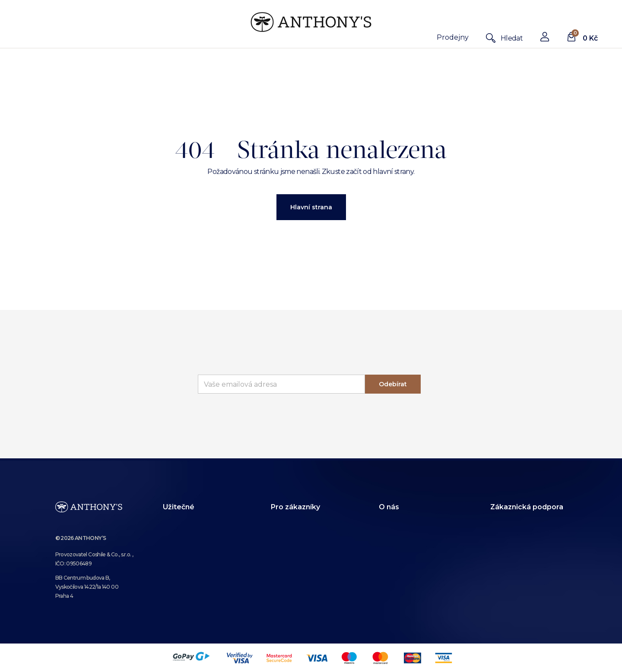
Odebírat (393, 384)
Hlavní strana (311, 207)
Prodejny (453, 37)
